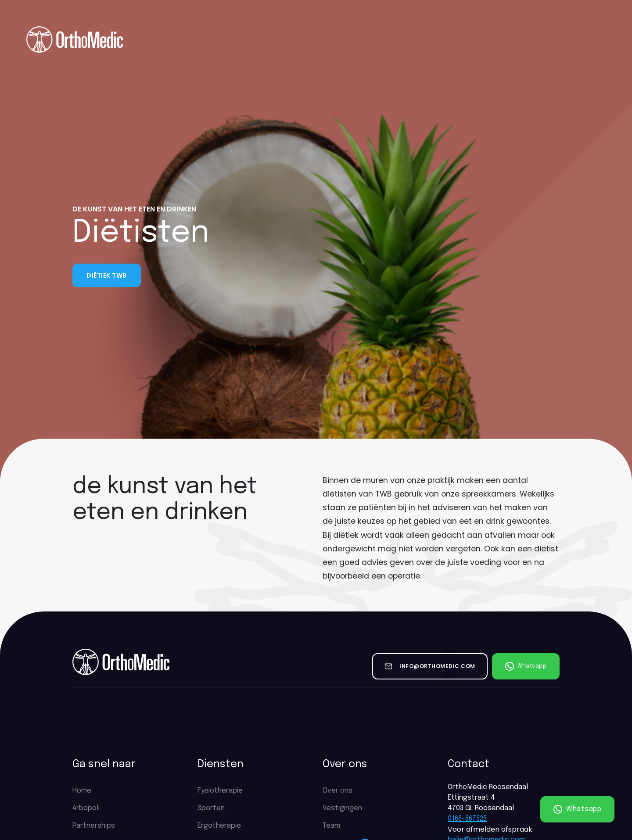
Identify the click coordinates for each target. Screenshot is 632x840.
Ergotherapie (219, 826)
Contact (499, 39)
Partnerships (405, 39)
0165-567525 (467, 819)
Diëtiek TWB (107, 275)
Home (132, 39)
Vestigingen (342, 808)
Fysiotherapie (220, 791)
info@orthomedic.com (437, 666)
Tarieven (290, 39)
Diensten (233, 39)
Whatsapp (578, 809)
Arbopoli (86, 808)
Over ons (174, 39)
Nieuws (455, 39)
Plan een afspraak (577, 39)
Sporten (211, 808)
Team (331, 826)
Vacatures (344, 39)
